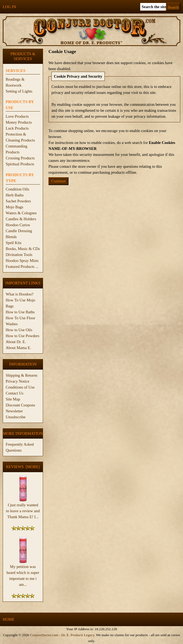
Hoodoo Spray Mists (22, 261)
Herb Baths (15, 195)
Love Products (17, 116)
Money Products (19, 122)
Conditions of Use (20, 387)
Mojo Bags (14, 207)
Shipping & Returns (22, 375)
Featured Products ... (22, 267)
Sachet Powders (18, 201)
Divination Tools (19, 255)
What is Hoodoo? (20, 294)
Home (9, 619)
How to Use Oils (19, 330)
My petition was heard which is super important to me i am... (23, 573)
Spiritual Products (20, 164)
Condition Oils (17, 189)
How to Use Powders (22, 336)
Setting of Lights (19, 91)
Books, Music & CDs (23, 249)
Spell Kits (14, 243)
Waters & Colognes (21, 213)
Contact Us (15, 393)
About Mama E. (18, 348)
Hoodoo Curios (18, 225)
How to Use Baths (20, 312)
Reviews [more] (23, 467)
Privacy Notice (18, 381)
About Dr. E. (16, 342)
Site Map (13, 399)
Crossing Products (20, 158)
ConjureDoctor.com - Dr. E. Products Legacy (62, 635)
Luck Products (17, 128)
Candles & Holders (21, 219)
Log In (9, 7)
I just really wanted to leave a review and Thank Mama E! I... (23, 509)
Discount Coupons (20, 405)
